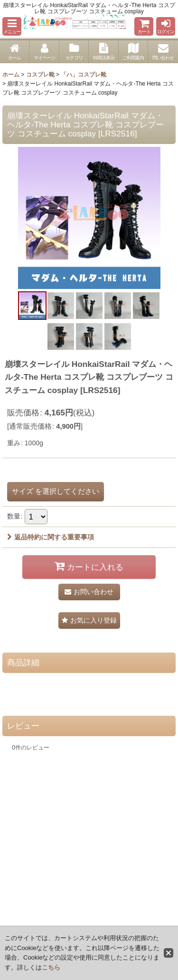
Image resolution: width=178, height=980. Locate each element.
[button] (12, 26)
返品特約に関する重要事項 (51, 537)
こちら (51, 967)
